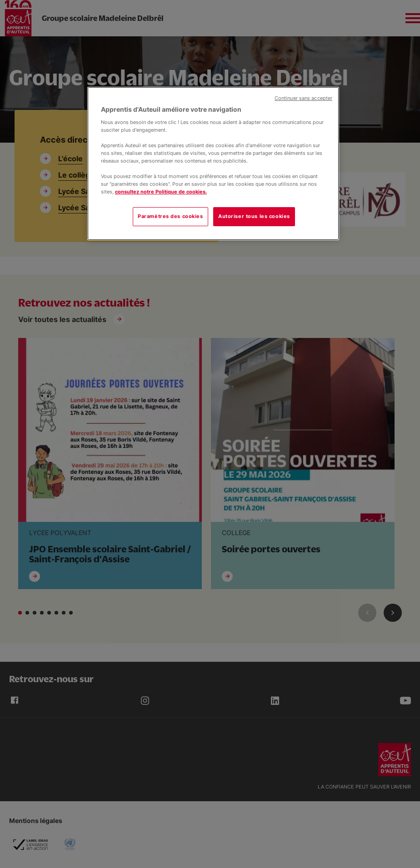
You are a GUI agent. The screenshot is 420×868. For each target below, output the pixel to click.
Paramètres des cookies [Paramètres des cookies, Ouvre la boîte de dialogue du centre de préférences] (170, 216)
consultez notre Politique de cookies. (161, 192)
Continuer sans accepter (303, 98)
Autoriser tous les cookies (254, 216)
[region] (213, 164)
